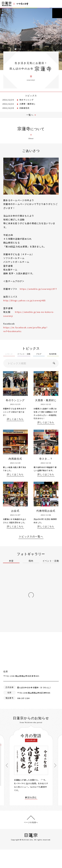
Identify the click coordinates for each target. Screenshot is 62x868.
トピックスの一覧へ (31, 537)
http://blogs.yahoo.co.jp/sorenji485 (25, 300)
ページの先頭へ (31, 822)
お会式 (15, 511)
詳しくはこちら (15, 419)
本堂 (11, 561)
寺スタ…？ (46, 459)
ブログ (39, 354)
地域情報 (53, 354)
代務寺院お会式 (46, 511)
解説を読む (31, 797)
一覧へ (30, 115)
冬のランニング (26, 100)
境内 (31, 561)
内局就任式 (24, 108)
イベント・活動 (24, 354)
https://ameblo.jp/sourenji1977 (38, 289)
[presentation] (7, 765)
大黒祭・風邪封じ (27, 104)
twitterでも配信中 (39, 787)
